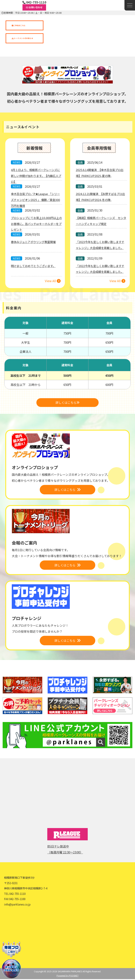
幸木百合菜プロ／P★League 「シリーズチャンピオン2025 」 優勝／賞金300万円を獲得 (36, 200)
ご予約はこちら (19, 25)
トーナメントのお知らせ (22, 38)
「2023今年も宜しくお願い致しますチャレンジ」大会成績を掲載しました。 (100, 248)
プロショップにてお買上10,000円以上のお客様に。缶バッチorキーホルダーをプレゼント (36, 224)
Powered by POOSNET (68, 976)
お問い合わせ (34, 7)
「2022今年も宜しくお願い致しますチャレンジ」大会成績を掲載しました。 (100, 272)
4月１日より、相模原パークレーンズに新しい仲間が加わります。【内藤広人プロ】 (36, 176)
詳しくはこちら (67, 403)
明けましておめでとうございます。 (34, 266)
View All (53, 281)
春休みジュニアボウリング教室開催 (35, 242)
